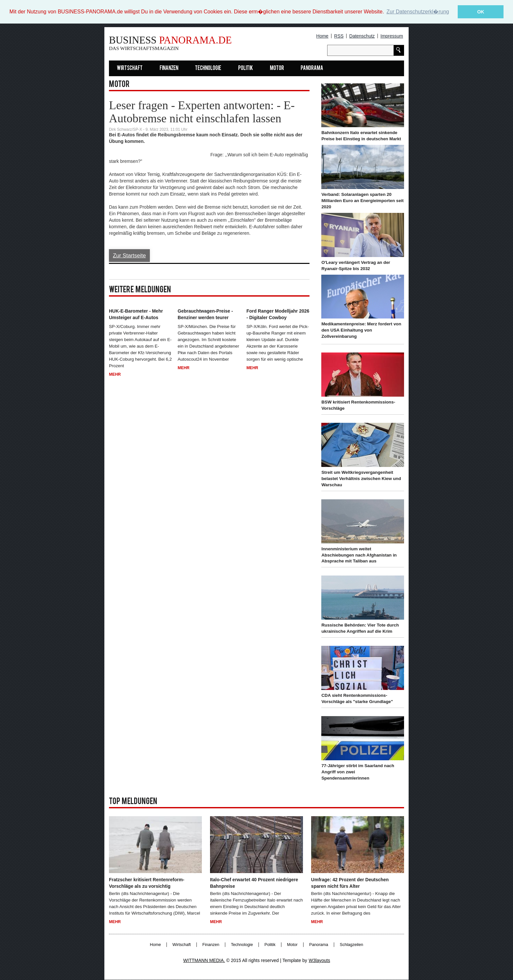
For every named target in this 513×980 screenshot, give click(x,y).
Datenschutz (362, 36)
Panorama (312, 69)
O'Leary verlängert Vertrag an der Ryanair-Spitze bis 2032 (356, 266)
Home (322, 36)
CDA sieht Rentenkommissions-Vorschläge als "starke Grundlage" (357, 698)
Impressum (392, 36)
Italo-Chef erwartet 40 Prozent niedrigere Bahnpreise (254, 883)
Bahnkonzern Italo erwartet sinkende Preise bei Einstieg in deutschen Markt (361, 136)
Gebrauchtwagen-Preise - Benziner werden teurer (205, 314)
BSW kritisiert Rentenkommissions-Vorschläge (358, 405)
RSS (339, 36)
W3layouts (319, 960)
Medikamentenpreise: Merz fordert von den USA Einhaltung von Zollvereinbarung (361, 330)
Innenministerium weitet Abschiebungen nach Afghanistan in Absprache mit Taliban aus (359, 555)
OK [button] (481, 12)
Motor (277, 69)
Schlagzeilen (352, 945)
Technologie (208, 69)
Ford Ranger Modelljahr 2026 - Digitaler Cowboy (278, 314)
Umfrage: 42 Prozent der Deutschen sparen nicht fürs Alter (350, 883)
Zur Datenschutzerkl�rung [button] (418, 12)
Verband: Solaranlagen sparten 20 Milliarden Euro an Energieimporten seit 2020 (362, 201)
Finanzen (169, 69)
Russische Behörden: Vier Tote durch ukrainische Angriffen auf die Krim (360, 628)
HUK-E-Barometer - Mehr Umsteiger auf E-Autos (136, 314)
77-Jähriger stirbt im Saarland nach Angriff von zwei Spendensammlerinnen (358, 772)
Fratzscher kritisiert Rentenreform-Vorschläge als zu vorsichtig (147, 883)
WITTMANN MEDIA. (204, 960)
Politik (246, 69)
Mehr (115, 374)
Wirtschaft (130, 69)
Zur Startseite (129, 256)
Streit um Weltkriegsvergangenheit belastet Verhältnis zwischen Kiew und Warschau (361, 479)
